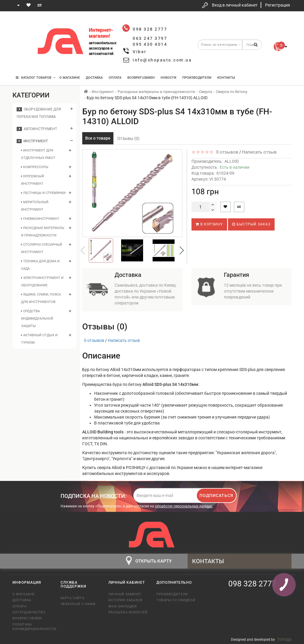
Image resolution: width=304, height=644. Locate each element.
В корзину (209, 224)
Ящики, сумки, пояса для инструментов (41, 298)
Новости (168, 78)
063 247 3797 (22, 42)
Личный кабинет (125, 594)
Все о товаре (98, 138)
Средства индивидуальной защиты (37, 319)
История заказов (125, 600)
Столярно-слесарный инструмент (42, 248)
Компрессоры (35, 167)
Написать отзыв (259, 152)
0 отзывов (226, 152)
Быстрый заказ (251, 224)
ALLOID (232, 161)
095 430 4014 (23, 60)
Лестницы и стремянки (43, 193)
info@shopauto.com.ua (162, 60)
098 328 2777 (22, 25)
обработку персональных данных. (184, 506)
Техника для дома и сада (40, 265)
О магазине (70, 78)
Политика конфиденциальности (32, 627)
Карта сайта (73, 598)
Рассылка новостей (128, 612)
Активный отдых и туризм (39, 339)
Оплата (115, 78)
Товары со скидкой (176, 600)
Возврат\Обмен (141, 78)
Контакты (226, 78)
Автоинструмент (37, 129)
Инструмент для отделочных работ (38, 154)
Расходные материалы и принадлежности (43, 232)
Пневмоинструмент (40, 219)
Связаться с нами (78, 604)
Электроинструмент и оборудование (42, 282)
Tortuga (284, 639)
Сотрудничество (29, 612)
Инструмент (32, 141)
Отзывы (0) (128, 138)
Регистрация (278, 5)
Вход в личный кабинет (235, 5)
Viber (140, 52)
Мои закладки (122, 606)
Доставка (94, 78)
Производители (197, 78)
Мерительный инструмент (35, 206)
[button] (182, 250)
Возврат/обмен (27, 618)
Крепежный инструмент (33, 180)
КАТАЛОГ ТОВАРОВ (35, 78)
